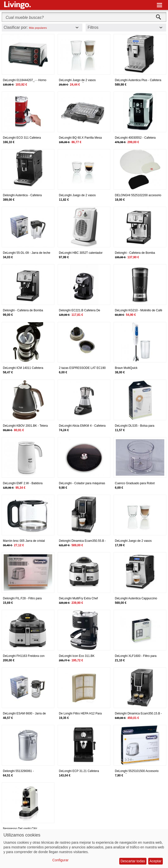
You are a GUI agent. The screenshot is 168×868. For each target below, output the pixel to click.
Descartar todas (133, 861)
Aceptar (155, 861)
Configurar (60, 860)
